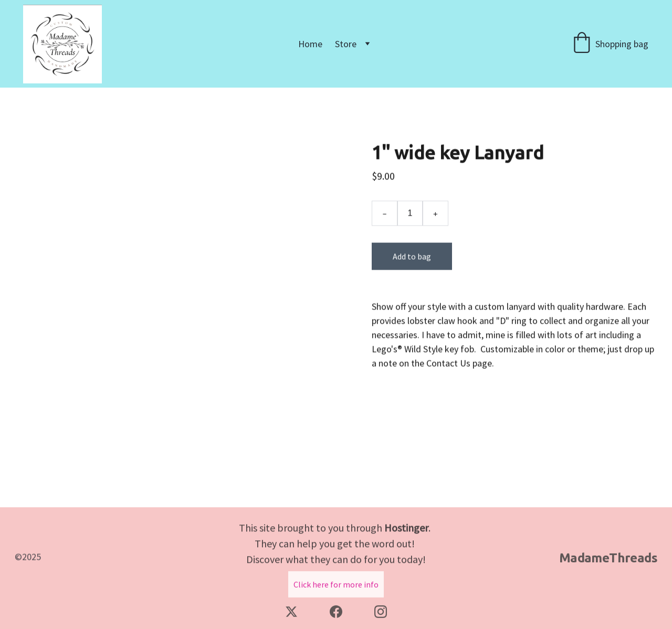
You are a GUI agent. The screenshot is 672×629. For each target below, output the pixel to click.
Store (346, 44)
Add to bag (412, 262)
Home (310, 44)
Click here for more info (336, 586)
